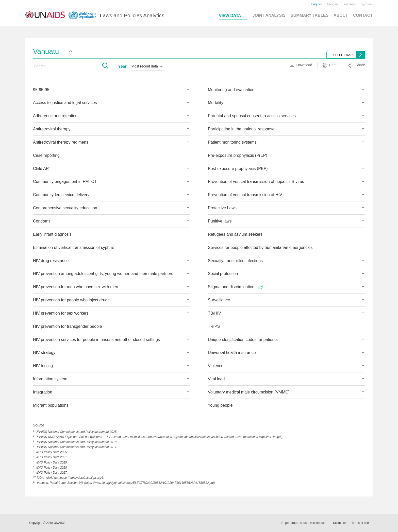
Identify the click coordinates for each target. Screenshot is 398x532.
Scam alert (340, 523)
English (316, 4)
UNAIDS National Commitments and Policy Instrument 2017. (76, 447)
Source (39, 425)
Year (122, 66)
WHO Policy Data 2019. (52, 462)
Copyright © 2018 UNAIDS (47, 523)
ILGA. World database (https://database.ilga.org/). (70, 478)
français (333, 4)
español (350, 4)
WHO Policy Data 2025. (52, 452)
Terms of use (360, 523)
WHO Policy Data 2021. (52, 457)
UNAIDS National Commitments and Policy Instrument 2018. (76, 442)
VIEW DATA (230, 16)
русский (367, 4)
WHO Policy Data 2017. (52, 473)
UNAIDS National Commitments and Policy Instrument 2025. (76, 432)
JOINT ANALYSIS (269, 15)
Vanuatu (46, 51)
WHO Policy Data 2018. (52, 468)
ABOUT (341, 15)
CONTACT (363, 15)
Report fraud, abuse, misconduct (303, 523)
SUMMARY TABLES (310, 15)
